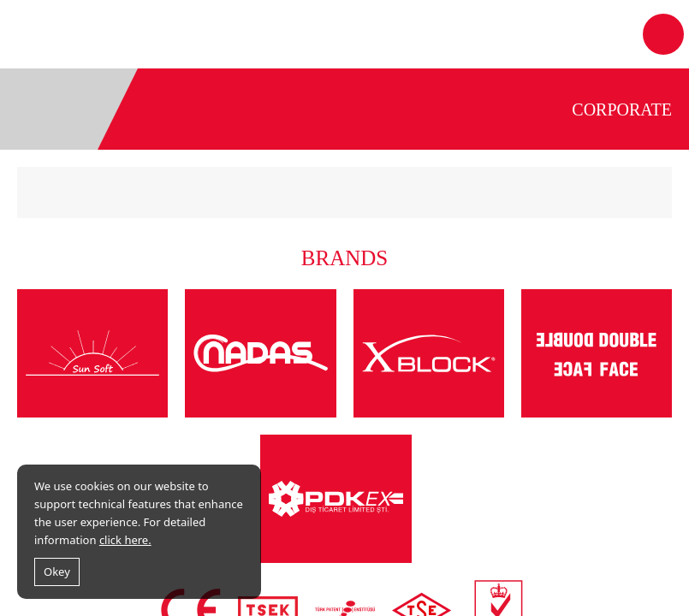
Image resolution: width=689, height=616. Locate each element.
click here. (125, 540)
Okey (57, 572)
